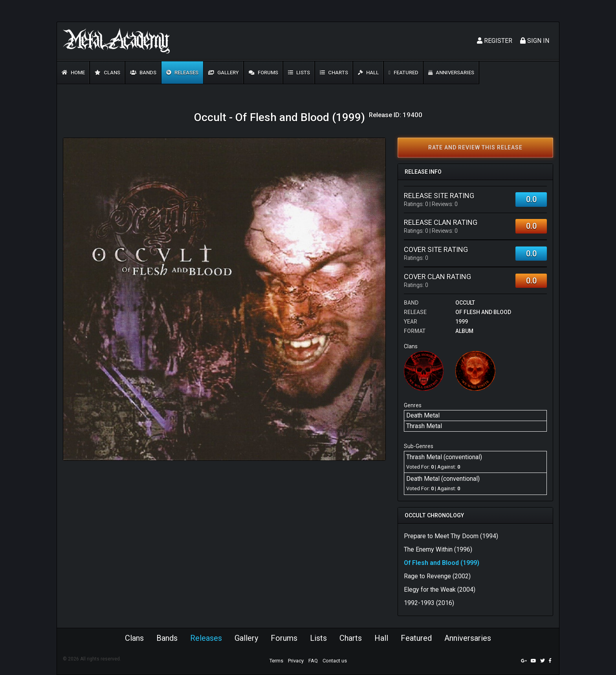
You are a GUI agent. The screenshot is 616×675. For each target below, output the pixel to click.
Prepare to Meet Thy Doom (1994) (451, 536)
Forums (263, 73)
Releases (182, 73)
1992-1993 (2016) (429, 603)
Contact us (335, 661)
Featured (403, 73)
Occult (465, 303)
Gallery (224, 73)
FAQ (313, 661)
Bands (143, 73)
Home (73, 73)
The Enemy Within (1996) (438, 549)
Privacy (296, 661)
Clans (107, 73)
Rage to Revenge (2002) (437, 576)
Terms (276, 661)
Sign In (535, 41)
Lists (299, 73)
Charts (334, 73)
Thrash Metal (424, 426)
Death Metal (423, 415)
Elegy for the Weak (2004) (440, 589)
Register (495, 41)
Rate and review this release (475, 147)
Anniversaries (451, 73)
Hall (368, 73)
